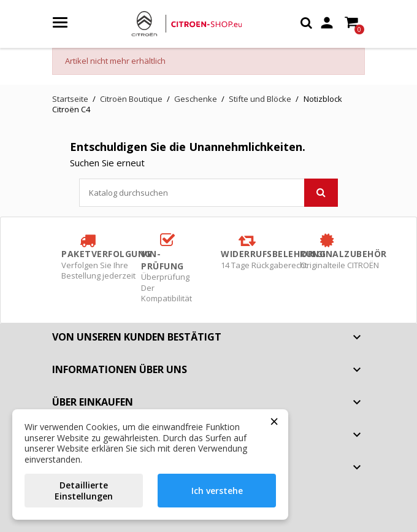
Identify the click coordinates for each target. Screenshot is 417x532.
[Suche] (208, 193)
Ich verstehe (217, 491)
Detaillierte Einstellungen (84, 491)
